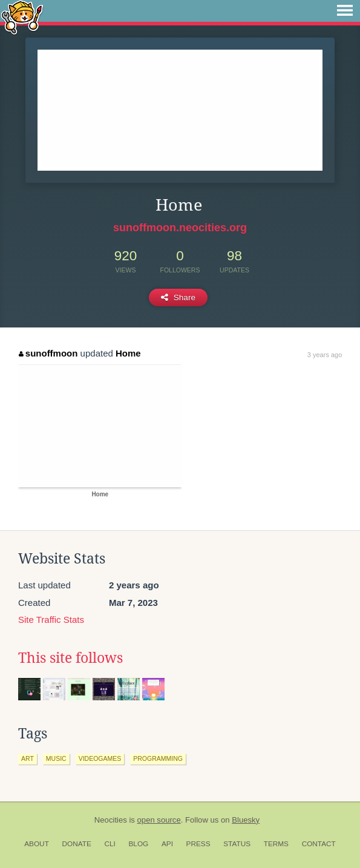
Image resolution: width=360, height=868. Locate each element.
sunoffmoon (48, 353)
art (28, 758)
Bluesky (246, 820)
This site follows (70, 658)
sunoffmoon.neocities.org (180, 228)
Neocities (111, 820)
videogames (100, 758)
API (167, 844)
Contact (319, 844)
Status (237, 844)
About (37, 844)
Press (198, 844)
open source (159, 820)
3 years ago (325, 355)
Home (128, 353)
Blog (138, 844)
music (56, 758)
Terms (276, 844)
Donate (77, 844)
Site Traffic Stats (51, 620)
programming (158, 758)
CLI (110, 844)
